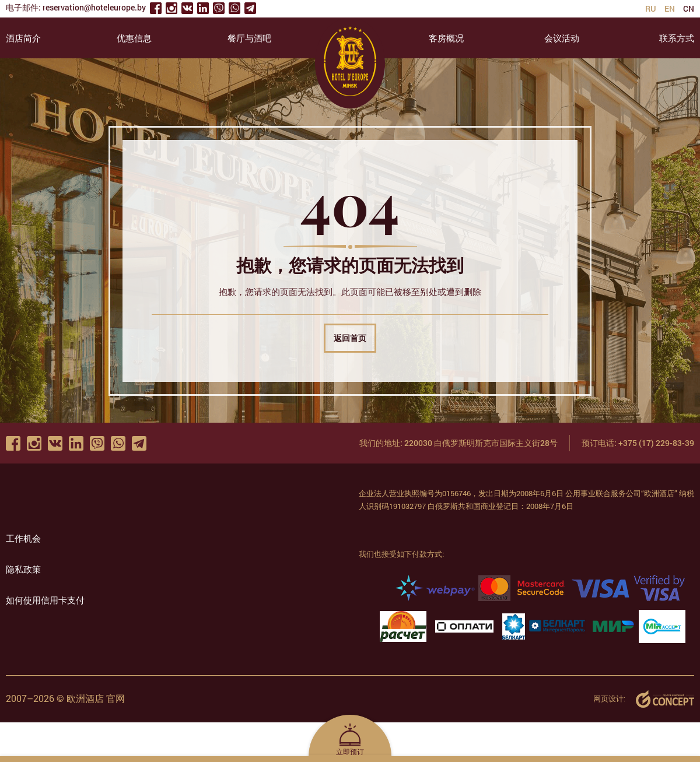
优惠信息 (134, 38)
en (670, 9)
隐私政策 (23, 569)
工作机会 (23, 538)
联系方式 (677, 38)
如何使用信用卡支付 (45, 600)
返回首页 (350, 338)
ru (651, 9)
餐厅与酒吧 (249, 38)
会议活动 (562, 38)
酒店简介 (23, 38)
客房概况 (446, 38)
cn (689, 9)
